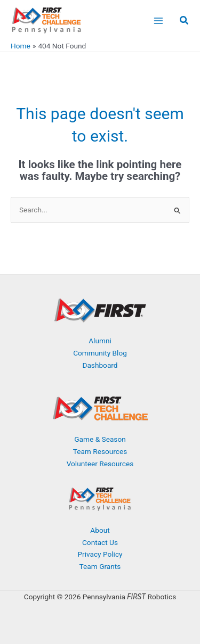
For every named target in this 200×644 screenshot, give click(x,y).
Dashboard (100, 365)
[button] (185, 22)
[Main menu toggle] (158, 20)
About (100, 530)
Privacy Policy (100, 554)
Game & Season (100, 439)
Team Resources (100, 451)
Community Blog (100, 353)
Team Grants (100, 566)
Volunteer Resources (100, 464)
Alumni (100, 341)
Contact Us (100, 542)
